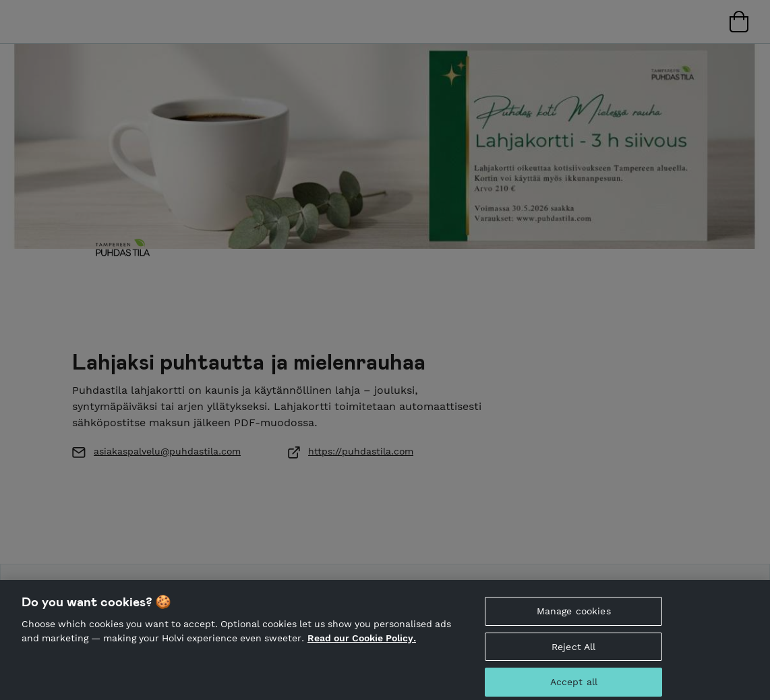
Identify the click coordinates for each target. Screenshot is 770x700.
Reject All (573, 651)
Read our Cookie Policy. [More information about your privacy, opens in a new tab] (362, 642)
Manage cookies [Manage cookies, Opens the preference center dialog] (574, 615)
